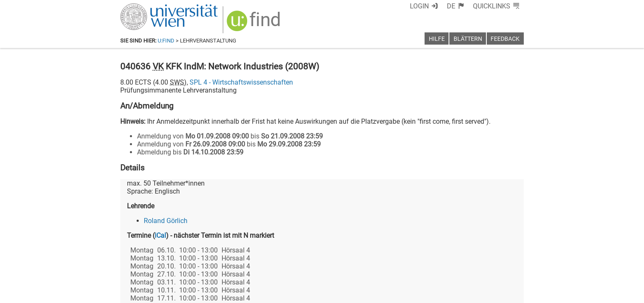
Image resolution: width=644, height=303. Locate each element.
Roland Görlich (166, 221)
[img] (255, 24)
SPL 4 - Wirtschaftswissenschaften (241, 82)
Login (419, 6)
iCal (160, 235)
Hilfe (437, 39)
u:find (166, 41)
